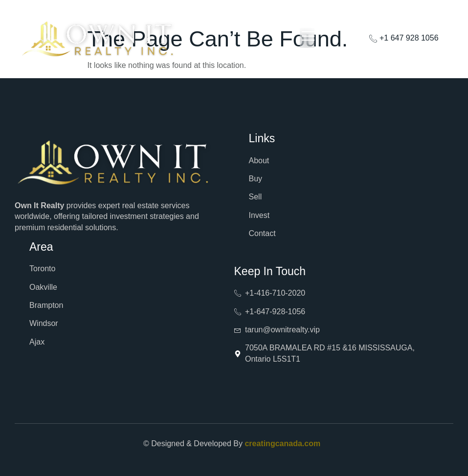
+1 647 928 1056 (404, 38)
